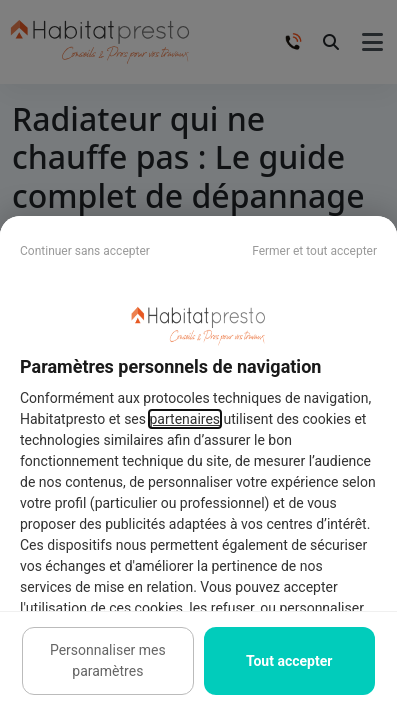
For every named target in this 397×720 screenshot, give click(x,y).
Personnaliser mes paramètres (108, 660)
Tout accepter (289, 661)
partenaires (185, 419)
